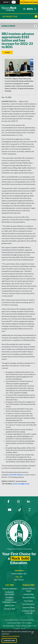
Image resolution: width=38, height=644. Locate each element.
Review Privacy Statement (10, 636)
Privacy (18, 626)
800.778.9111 (19, 580)
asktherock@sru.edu (19, 574)
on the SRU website (15, 475)
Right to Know (32, 626)
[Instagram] (18, 502)
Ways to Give (9, 605)
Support (17, 629)
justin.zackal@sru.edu (21, 484)
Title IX (23, 629)
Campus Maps (29, 594)
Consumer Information (27, 620)
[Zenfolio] (30, 510)
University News (29, 608)
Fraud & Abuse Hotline (14, 623)
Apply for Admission (9, 589)
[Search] (35, 9)
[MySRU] (29, 9)
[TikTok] (20, 510)
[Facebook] (8, 502)
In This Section (20, 16)
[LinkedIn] (28, 502)
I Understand (9, 640)
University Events (28, 604)
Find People (29, 601)
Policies (24, 626)
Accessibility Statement (12, 620)
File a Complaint (27, 623)
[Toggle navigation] (24, 9)
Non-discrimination (9, 626)
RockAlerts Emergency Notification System (9, 600)
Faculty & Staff (10, 609)
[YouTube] (10, 510)
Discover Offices (28, 598)
